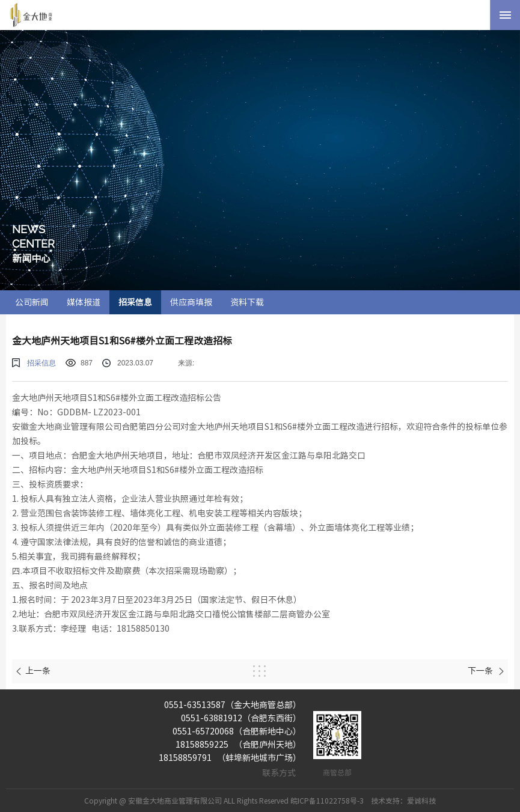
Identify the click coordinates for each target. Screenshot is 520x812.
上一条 (33, 671)
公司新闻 (32, 302)
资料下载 (247, 302)
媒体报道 (84, 302)
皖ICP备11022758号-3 (327, 801)
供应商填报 (191, 302)
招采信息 (135, 302)
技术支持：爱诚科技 (403, 801)
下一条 (486, 671)
